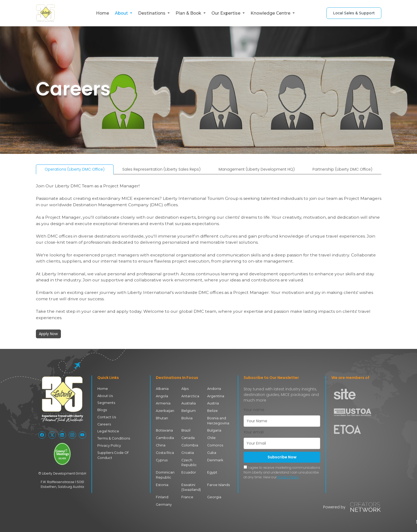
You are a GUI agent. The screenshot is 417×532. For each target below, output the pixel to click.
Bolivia (187, 418)
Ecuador (188, 471)
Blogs (102, 410)
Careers (103, 424)
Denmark (215, 459)
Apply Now (48, 334)
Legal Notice (107, 431)
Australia (189, 403)
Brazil (186, 430)
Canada (188, 437)
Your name (254, 410)
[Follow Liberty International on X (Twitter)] (52, 435)
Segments (105, 403)
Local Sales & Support (354, 13)
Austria (213, 403)
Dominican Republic (165, 473)
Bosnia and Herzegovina (217, 420)
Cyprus (162, 459)
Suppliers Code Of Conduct (119, 452)
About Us (105, 396)
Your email (254, 432)
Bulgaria (214, 430)
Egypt (212, 471)
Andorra (214, 389)
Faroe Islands (217, 483)
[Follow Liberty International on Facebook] (42, 435)
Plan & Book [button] (189, 13)
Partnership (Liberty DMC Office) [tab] (342, 169)
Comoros (215, 444)
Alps (185, 389)
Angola (162, 396)
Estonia (162, 483)
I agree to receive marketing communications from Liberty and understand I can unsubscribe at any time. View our (282, 472)
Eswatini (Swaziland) (191, 486)
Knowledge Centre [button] (271, 13)
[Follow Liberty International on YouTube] (82, 435)
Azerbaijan (165, 410)
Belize (212, 410)
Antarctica (190, 396)
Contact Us (106, 417)
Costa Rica (164, 452)
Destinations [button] (152, 13)
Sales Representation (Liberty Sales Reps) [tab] (161, 169)
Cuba (212, 452)
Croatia (187, 452)
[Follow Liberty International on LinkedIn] (62, 435)
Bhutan (162, 418)
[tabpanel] (209, 258)
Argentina (215, 396)
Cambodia (164, 437)
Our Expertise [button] (226, 13)
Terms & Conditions (112, 438)
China (161, 444)
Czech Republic (189, 461)
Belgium (188, 410)
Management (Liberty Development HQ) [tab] (257, 169)
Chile (211, 437)
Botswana (164, 430)
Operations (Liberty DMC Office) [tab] (75, 169)
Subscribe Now (282, 457)
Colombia (189, 444)
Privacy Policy (109, 445)
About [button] (122, 13)
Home (103, 13)
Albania (162, 389)
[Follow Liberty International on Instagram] (72, 435)
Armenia (163, 403)
